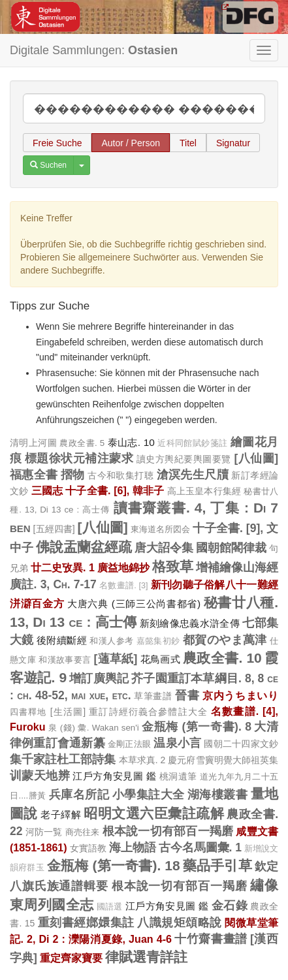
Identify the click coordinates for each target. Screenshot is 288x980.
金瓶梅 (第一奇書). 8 (197, 727)
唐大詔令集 (164, 548)
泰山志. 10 (131, 442)
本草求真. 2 (142, 760)
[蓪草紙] (115, 659)
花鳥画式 (160, 659)
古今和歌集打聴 (120, 475)
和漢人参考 (111, 641)
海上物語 (133, 847)
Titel (188, 143)
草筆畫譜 (153, 696)
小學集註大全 (149, 795)
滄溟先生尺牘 (193, 475)
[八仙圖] (256, 458)
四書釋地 (28, 712)
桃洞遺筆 (178, 776)
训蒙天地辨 (40, 776)
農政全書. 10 (222, 658)
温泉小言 (177, 743)
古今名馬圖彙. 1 (200, 847)
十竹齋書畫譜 (211, 939)
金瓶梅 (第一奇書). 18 (114, 865)
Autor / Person (131, 143)
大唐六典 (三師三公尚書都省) (134, 604)
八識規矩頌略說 (180, 923)
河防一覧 (44, 832)
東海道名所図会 (160, 529)
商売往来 (83, 832)
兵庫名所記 (79, 795)
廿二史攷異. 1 (63, 567)
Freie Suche (57, 143)
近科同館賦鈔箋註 (192, 443)
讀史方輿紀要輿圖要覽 (184, 459)
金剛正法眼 (129, 744)
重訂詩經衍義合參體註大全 (148, 712)
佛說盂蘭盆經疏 (84, 547)
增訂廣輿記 (99, 678)
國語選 (110, 907)
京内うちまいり (240, 695)
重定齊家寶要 (71, 958)
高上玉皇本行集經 (204, 491)
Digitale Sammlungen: (94, 50)
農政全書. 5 (82, 443)
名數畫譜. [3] (124, 586)
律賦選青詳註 (146, 957)
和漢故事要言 (65, 660)
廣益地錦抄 (123, 567)
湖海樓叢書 (217, 795)
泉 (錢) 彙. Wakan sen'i (94, 728)
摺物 (73, 475)
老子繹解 (61, 814)
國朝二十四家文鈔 (241, 744)
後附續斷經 (62, 640)
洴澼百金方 (37, 603)
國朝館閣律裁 (231, 548)
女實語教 (88, 848)
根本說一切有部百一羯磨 (168, 831)
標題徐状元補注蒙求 (79, 458)
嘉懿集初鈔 (158, 641)
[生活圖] (68, 712)
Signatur (233, 143)
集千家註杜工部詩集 (63, 759)
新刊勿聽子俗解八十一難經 (215, 584)
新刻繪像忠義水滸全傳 (190, 623)
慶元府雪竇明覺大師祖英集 (223, 760)
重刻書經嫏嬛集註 (86, 923)
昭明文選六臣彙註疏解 (154, 813)
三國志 (47, 490)
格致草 (173, 566)
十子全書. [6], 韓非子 (115, 490)
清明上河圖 (33, 443)
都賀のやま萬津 (225, 640)
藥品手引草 (217, 865)
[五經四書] (54, 529)
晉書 (187, 695)
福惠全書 (34, 475)
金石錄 (230, 906)
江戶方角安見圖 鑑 (114, 776)
